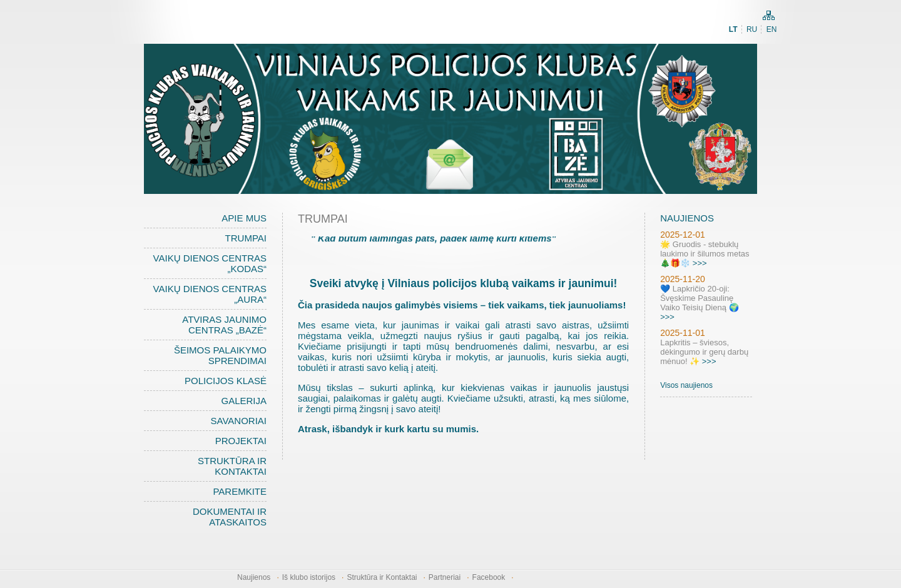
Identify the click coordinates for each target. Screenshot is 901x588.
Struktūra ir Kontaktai (232, 466)
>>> (700, 263)
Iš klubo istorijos (309, 577)
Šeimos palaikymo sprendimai (220, 355)
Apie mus (244, 218)
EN (772, 29)
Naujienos (254, 577)
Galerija (244, 401)
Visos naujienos (686, 385)
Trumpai (246, 238)
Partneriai (445, 577)
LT (733, 29)
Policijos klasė (226, 381)
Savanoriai (239, 421)
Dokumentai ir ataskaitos (230, 517)
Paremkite (240, 491)
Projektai (241, 441)
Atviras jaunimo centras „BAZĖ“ (224, 325)
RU (752, 29)
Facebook (489, 577)
